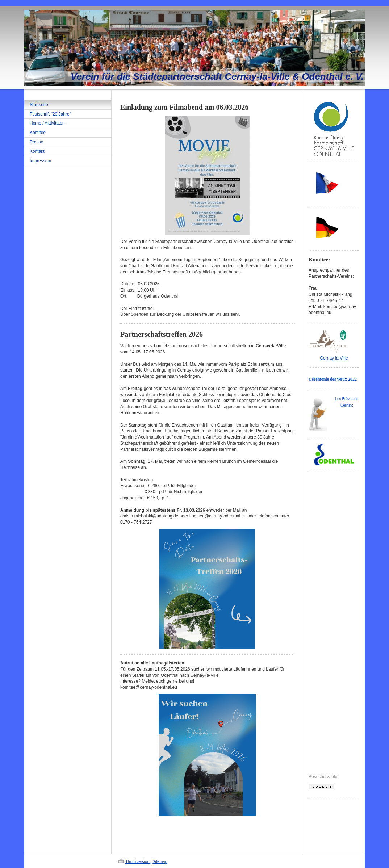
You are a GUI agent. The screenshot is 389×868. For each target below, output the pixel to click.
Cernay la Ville (334, 358)
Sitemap (160, 861)
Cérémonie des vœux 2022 (333, 379)
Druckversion (134, 861)
